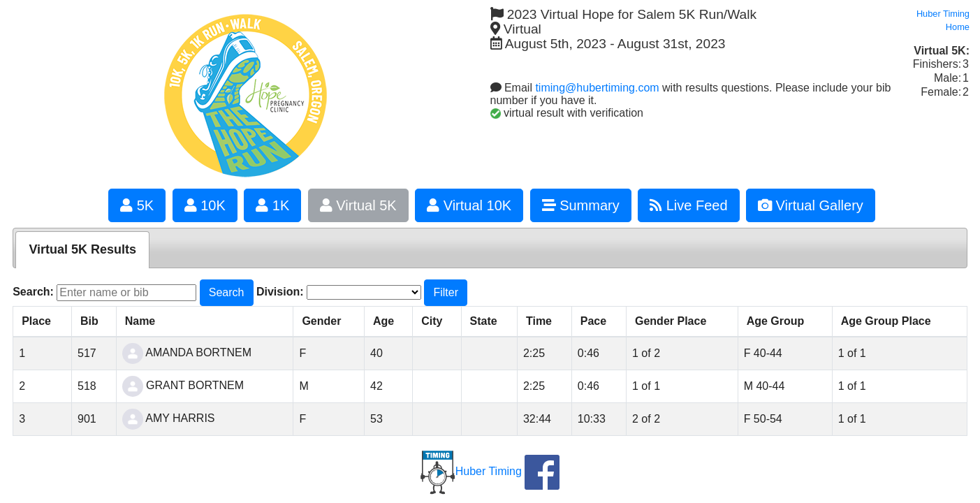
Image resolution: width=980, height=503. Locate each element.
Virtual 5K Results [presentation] (82, 249)
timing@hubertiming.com (597, 88)
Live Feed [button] (688, 205)
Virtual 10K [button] (469, 205)
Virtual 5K (358, 205)
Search (227, 292)
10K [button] (205, 205)
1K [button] (272, 205)
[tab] (82, 250)
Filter (446, 292)
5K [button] (137, 205)
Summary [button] (581, 205)
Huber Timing (471, 471)
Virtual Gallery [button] (811, 205)
